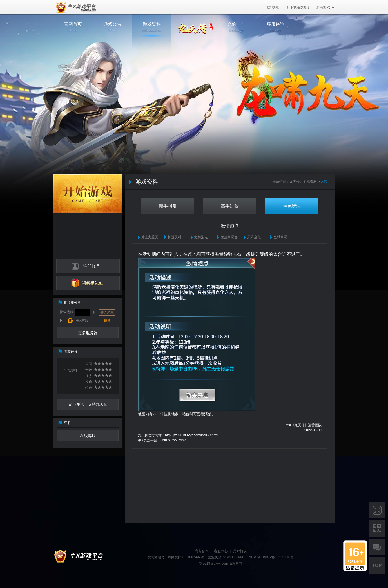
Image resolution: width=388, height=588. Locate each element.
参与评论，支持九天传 (88, 404)
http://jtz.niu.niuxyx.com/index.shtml (192, 435)
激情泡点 (201, 237)
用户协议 (240, 551)
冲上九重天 (150, 237)
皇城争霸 (280, 237)
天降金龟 (254, 237)
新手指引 (168, 206)
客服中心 (221, 551)
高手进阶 (230, 206)
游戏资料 (310, 182)
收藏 (273, 7)
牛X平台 (77, 557)
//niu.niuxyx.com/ (173, 440)
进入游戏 (107, 313)
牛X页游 (75, 7)
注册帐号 (88, 266)
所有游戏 (326, 7)
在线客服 (88, 436)
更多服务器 (88, 333)
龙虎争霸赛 (229, 237)
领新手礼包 (88, 283)
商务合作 (202, 551)
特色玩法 (292, 206)
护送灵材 (175, 237)
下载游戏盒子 (298, 7)
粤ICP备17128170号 (278, 557)
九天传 (295, 182)
